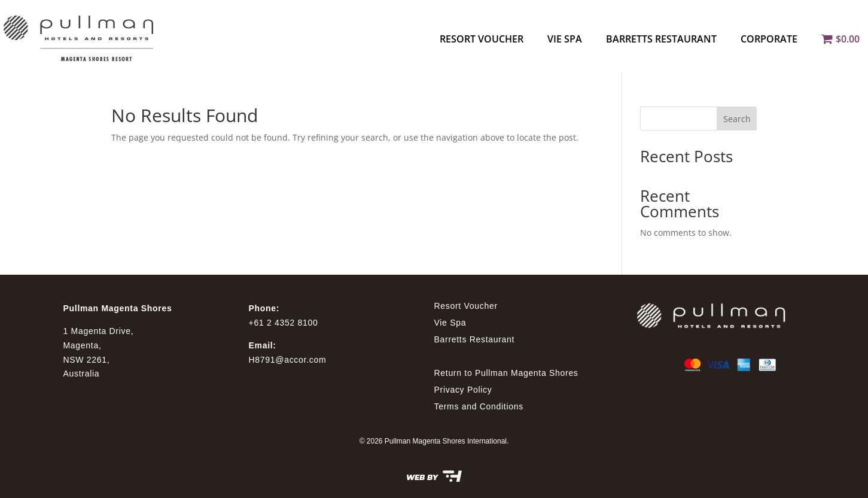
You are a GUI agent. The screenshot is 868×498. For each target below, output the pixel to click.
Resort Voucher (482, 39)
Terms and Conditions (479, 406)
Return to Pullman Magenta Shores (506, 373)
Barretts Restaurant (661, 39)
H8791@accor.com (288, 360)
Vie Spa (565, 39)
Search (737, 119)
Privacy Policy (463, 390)
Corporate (769, 39)
